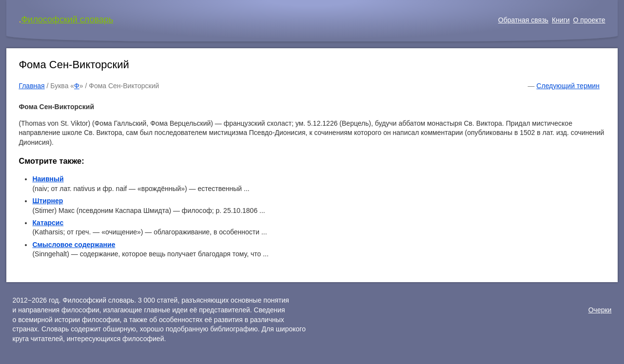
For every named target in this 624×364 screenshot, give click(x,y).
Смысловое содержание (74, 245)
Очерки (600, 310)
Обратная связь (523, 20)
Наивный (48, 179)
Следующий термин (568, 86)
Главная (31, 86)
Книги (561, 20)
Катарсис (48, 223)
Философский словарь (67, 19)
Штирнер (48, 201)
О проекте (589, 20)
